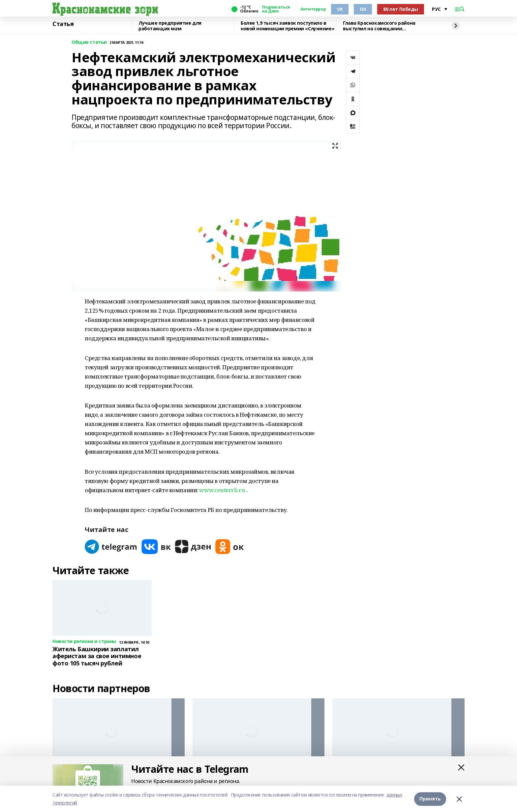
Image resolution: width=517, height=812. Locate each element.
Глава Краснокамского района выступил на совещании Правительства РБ (379, 26)
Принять (430, 799)
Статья (63, 24)
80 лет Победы (401, 9)
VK (340, 9)
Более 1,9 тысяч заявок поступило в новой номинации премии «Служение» (288, 26)
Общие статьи (89, 42)
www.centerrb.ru (222, 490)
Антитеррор (313, 9)
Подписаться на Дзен (276, 9)
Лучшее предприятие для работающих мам (170, 26)
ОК (363, 9)
